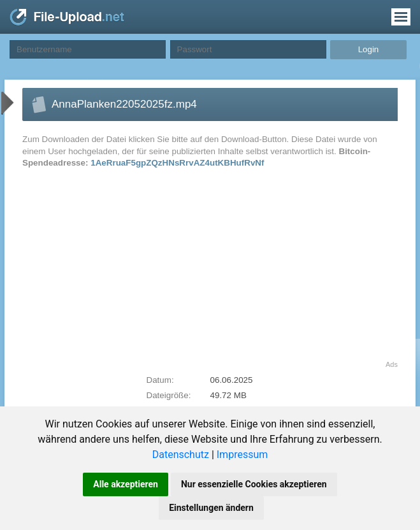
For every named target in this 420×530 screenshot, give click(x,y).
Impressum (243, 455)
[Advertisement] (130, 271)
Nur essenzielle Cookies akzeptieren (254, 484)
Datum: (160, 380)
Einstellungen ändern (211, 508)
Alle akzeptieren (126, 484)
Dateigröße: (169, 395)
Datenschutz (181, 455)
